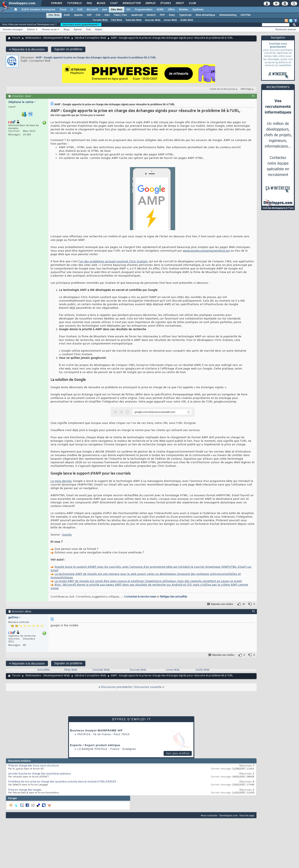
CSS (98, 15)
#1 (253, 96)
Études (165, 3)
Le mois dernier (61, 481)
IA (72, 10)
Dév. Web (117, 10)
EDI (128, 10)
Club (192, 3)
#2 (253, 611)
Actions (31, 29)
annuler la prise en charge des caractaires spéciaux (40, 774)
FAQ (89, 3)
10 (244, 604)
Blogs (101, 3)
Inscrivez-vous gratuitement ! (81, 25)
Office (171, 10)
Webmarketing (228, 15)
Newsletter (131, 3)
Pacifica (84, 734)
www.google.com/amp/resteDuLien (206, 251)
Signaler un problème (68, 49)
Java (104, 10)
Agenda (78, 29)
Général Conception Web (90, 38)
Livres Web (170, 20)
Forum (16, 38)
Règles (99, 29)
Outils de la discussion (223, 89)
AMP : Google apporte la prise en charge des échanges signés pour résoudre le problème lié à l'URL (96, 57)
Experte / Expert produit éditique (95, 745)
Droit (180, 3)
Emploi (150, 3)
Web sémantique (205, 15)
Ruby (172, 15)
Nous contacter (209, 815)
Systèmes (198, 10)
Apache (78, 15)
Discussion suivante (148, 687)
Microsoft (92, 10)
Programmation (144, 10)
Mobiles (184, 10)
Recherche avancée (286, 29)
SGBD (160, 10)
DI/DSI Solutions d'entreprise (38, 10)
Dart (107, 15)
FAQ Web (116, 20)
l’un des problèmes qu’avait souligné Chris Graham (113, 262)
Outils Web (187, 20)
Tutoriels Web (133, 20)
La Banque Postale (92, 749)
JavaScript (137, 15)
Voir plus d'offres (178, 753)
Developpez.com (229, 815)
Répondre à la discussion (27, 49)
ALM (80, 10)
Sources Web (153, 20)
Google (67, 535)
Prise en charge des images (25, 790)
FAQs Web (71, 670)
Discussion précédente (116, 687)
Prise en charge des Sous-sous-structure (33, 766)
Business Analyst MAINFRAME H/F (96, 730)
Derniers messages (13, 29)
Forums (56, 3)
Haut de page (247, 815)
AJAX (67, 15)
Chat (114, 3)
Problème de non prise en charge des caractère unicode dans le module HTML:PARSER (62, 782)
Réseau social (49, 29)
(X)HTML (246, 15)
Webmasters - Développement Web (48, 38)
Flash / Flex (120, 15)
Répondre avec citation (220, 604)
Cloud (63, 10)
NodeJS (151, 15)
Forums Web (100, 20)
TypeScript (185, 15)
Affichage (246, 89)
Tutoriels (74, 3)
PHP (162, 15)
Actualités (44, 670)
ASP (89, 15)
